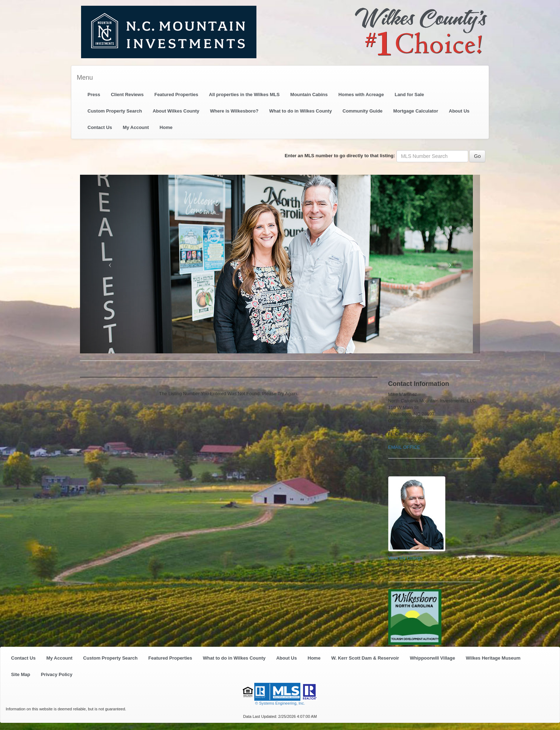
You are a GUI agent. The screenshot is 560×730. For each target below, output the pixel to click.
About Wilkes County (176, 111)
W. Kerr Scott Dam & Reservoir (365, 658)
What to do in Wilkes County (301, 111)
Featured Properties (176, 95)
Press (94, 95)
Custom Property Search (115, 111)
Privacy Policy (56, 674)
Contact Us (100, 127)
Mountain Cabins (309, 95)
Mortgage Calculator (416, 111)
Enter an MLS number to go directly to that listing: (340, 156)
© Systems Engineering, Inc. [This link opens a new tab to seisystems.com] (280, 703)
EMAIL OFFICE (404, 447)
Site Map (21, 674)
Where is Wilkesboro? (234, 111)
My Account (136, 127)
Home (166, 127)
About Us (459, 111)
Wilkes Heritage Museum (493, 658)
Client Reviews (127, 95)
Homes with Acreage (361, 95)
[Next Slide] (450, 264)
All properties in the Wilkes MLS (244, 95)
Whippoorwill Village (432, 658)
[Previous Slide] (110, 264)
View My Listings (406, 558)
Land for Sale (409, 95)
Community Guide (362, 111)
